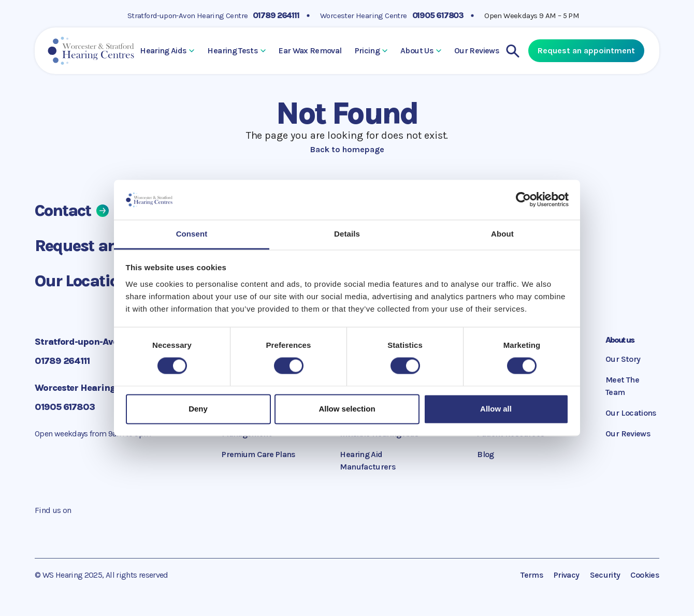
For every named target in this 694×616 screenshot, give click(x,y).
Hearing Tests (236, 50)
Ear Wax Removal (310, 50)
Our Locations (94, 281)
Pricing (371, 50)
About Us (421, 50)
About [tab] (502, 234)
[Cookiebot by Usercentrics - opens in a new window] (523, 200)
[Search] (513, 51)
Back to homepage (347, 149)
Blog (485, 454)
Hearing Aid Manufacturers (368, 460)
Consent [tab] (192, 234)
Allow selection (347, 409)
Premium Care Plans (258, 454)
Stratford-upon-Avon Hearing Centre (188, 16)
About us (620, 340)
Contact (72, 210)
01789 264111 (276, 15)
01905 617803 (438, 15)
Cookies (645, 575)
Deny (198, 409)
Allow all (496, 409)
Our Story (623, 359)
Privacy (567, 575)
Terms (532, 575)
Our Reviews (477, 50)
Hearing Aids (167, 50)
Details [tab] (347, 234)
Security (605, 575)
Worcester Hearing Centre (364, 16)
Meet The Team (622, 386)
